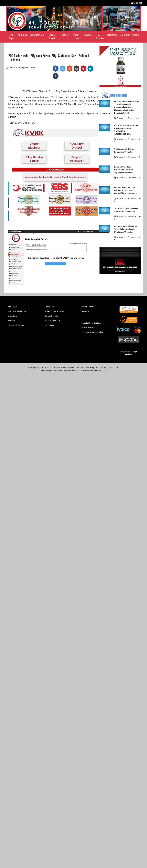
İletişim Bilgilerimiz (16, 325)
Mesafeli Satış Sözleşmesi (93, 323)
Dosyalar (125, 35)
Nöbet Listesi (76, 37)
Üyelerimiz (12, 316)
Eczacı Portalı (52, 37)
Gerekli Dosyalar (52, 316)
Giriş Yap (137, 3)
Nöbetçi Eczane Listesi (54, 311)
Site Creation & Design (129, 353)
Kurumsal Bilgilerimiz (17, 311)
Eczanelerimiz (37, 35)
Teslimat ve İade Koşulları (92, 332)
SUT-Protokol (100, 37)
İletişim (136, 35)
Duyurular (86, 311)
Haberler (64, 35)
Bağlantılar (113, 35)
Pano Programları (52, 321)
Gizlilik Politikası (88, 328)
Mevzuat (88, 35)
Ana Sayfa (11, 37)
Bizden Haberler (88, 307)
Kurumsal (23, 35)
